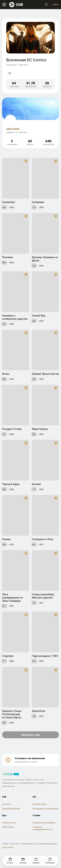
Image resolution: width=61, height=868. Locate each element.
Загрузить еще (31, 735)
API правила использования (46, 809)
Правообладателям (11, 809)
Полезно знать (9, 823)
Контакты (7, 804)
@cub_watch (8, 847)
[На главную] (16, 5)
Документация (39, 804)
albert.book (13, 129)
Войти (56, 4)
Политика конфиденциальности (43, 828)
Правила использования (44, 823)
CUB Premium (8, 827)
